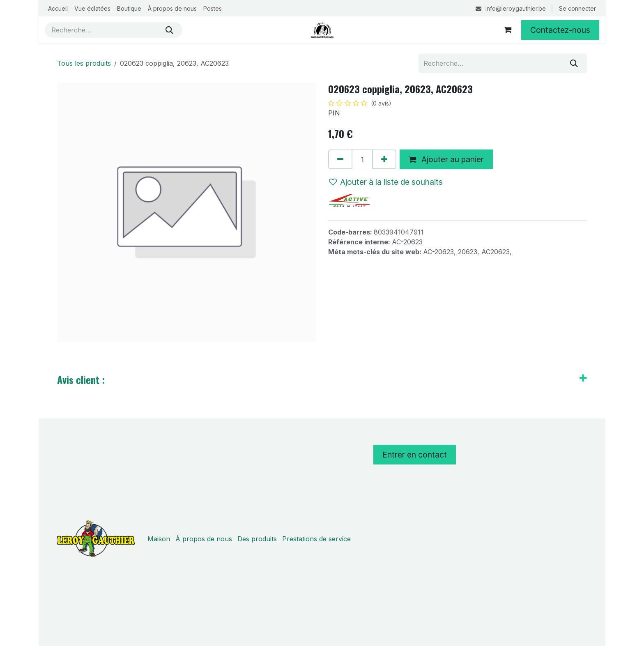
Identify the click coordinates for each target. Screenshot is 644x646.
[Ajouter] (384, 159)
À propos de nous (204, 539)
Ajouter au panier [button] (446, 159)
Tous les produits (84, 63)
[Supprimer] (340, 159)
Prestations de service (316, 539)
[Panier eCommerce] (508, 30)
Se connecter (577, 8)
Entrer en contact (415, 455)
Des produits (257, 539)
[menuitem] (58, 8)
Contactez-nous (560, 30)
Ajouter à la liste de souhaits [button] (386, 182)
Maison (159, 539)
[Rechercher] (169, 30)
